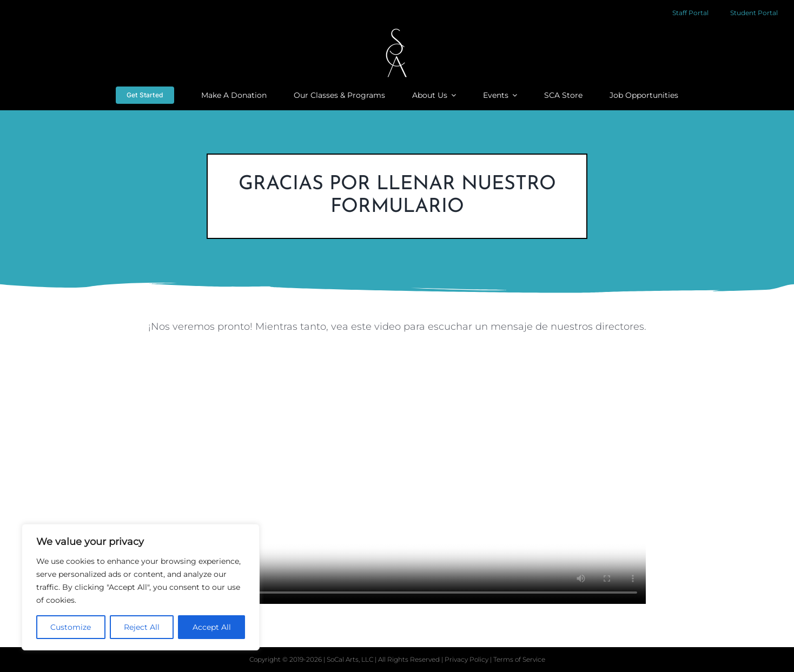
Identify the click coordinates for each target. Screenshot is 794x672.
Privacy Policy (467, 659)
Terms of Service (519, 659)
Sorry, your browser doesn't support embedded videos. (397, 480)
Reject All (142, 627)
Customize (71, 627)
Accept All (212, 627)
